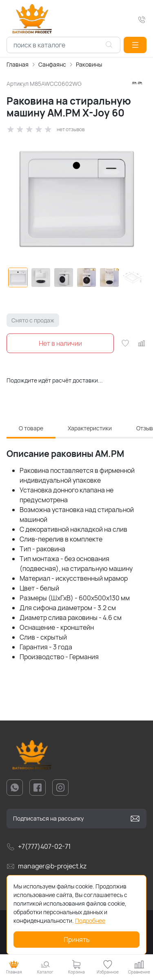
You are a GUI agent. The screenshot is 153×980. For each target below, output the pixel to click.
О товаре (31, 428)
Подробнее (90, 921)
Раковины (89, 64)
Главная (18, 64)
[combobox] (63, 45)
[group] (76, 199)
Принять (77, 940)
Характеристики (90, 428)
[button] (135, 45)
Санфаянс (52, 64)
